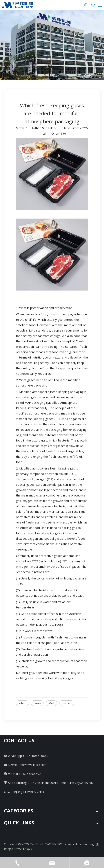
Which (22, 703)
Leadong (88, 844)
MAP (51, 703)
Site (63, 133)
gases (37, 703)
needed (67, 703)
